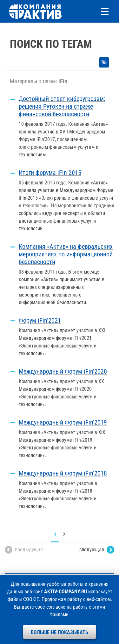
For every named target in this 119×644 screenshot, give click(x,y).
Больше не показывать (60, 632)
